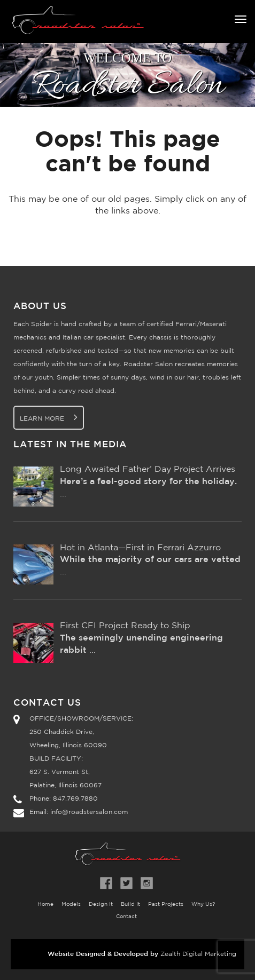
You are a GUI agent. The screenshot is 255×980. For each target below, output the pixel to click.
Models (71, 904)
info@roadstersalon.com (89, 812)
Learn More (49, 417)
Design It (101, 904)
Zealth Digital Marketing (198, 954)
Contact (126, 917)
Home (45, 904)
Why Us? (203, 904)
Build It (130, 904)
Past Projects (166, 904)
